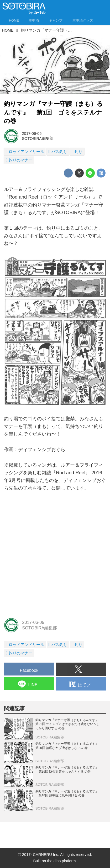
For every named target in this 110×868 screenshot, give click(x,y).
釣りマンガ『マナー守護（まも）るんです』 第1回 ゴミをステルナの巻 (53, 112)
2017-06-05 (32, 134)
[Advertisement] (55, 555)
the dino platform (61, 861)
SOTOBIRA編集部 (38, 139)
